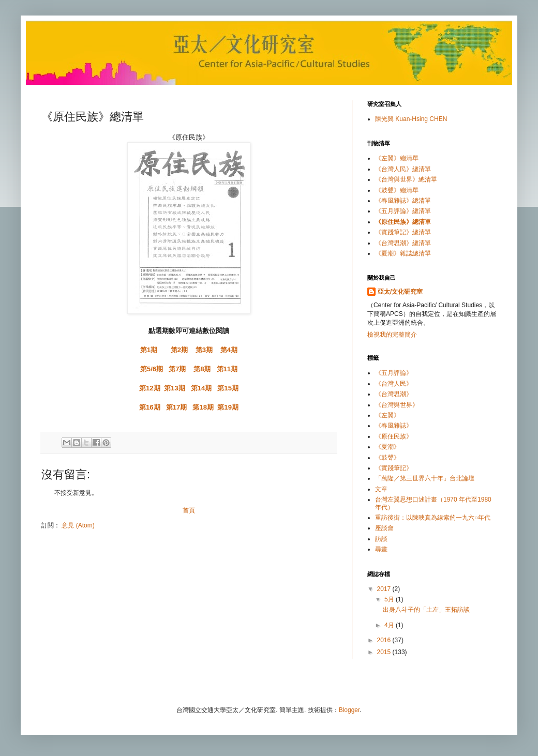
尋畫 (381, 549)
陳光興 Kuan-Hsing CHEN (411, 119)
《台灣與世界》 (397, 405)
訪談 (381, 539)
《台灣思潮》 (394, 394)
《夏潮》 (387, 447)
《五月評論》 (394, 373)
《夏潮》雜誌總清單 (403, 253)
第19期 (228, 407)
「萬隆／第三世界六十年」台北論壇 (425, 478)
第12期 (150, 388)
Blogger (349, 710)
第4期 (229, 350)
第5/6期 (152, 369)
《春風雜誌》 (394, 426)
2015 (385, 652)
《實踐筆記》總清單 (403, 232)
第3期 (204, 350)
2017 (385, 589)
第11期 (227, 369)
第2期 (179, 350)
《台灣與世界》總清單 (406, 179)
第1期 (149, 350)
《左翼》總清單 (397, 158)
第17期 (177, 407)
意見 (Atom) (78, 525)
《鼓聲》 (387, 458)
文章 (381, 489)
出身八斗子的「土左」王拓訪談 (426, 610)
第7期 (177, 369)
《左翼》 (387, 415)
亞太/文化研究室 (400, 292)
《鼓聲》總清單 (397, 190)
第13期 (175, 388)
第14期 (201, 388)
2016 (385, 640)
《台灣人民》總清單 (403, 169)
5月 (390, 599)
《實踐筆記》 (394, 468)
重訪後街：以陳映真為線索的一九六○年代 (433, 518)
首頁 (189, 510)
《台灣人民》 (394, 384)
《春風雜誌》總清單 (403, 201)
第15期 (228, 388)
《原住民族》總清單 (403, 222)
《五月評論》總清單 (403, 211)
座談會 (384, 528)
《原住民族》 (394, 436)
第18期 (203, 407)
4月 (390, 625)
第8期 (202, 369)
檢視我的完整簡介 (392, 335)
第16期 (150, 407)
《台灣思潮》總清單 (403, 243)
